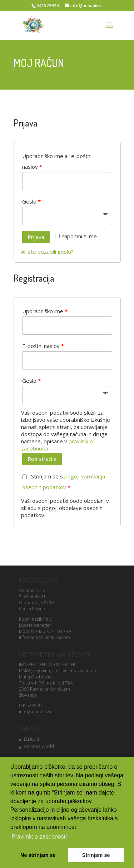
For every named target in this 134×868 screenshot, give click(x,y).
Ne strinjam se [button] (38, 855)
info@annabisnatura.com (44, 637)
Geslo (31, 201)
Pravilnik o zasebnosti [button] (39, 837)
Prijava (36, 237)
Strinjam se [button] (96, 855)
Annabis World (39, 746)
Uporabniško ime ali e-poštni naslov (57, 161)
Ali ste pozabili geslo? (47, 252)
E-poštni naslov (43, 346)
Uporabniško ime (45, 311)
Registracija (42, 459)
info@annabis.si (35, 712)
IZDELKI (31, 739)
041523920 (30, 705)
